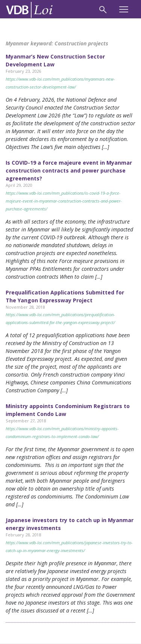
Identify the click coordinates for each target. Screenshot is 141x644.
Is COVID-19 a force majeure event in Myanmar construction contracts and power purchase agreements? (69, 170)
